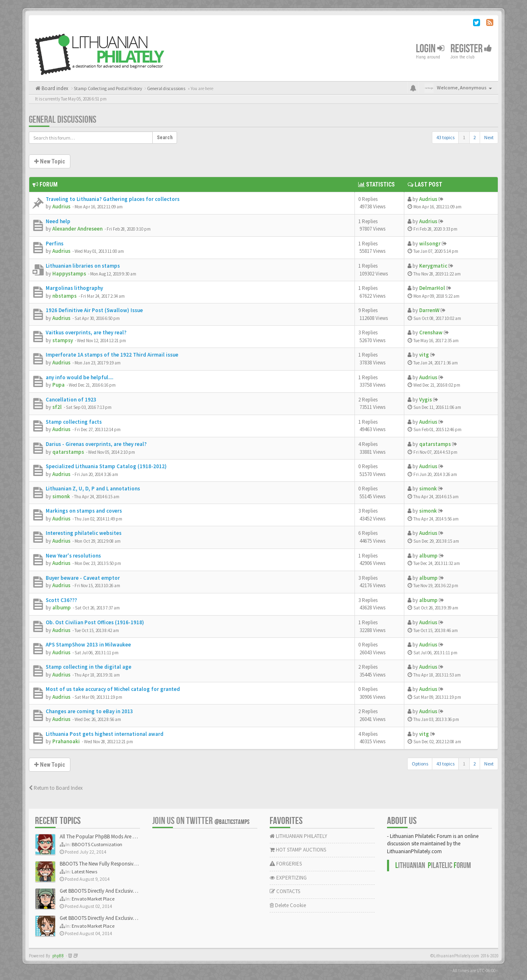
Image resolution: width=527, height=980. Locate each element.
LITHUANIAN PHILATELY (298, 836)
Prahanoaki (66, 741)
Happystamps (69, 274)
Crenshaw (431, 332)
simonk (61, 496)
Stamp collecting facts (74, 422)
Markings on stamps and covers (84, 511)
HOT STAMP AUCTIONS (298, 850)
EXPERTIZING (288, 878)
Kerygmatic (433, 266)
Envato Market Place (93, 899)
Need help (58, 221)
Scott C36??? (61, 600)
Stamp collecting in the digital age (89, 667)
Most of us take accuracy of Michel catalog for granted (113, 689)
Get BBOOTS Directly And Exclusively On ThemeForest (118, 891)
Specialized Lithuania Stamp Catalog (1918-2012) (106, 466)
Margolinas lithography (74, 288)
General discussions (63, 120)
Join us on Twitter (201, 821)
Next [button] (489, 137)
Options (420, 764)
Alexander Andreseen (77, 229)
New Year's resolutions (73, 556)
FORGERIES (286, 864)
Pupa (58, 385)
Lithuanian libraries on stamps (83, 266)
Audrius (61, 206)
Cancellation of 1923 (71, 400)
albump (428, 556)
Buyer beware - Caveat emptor (83, 578)
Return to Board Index (56, 788)
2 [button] (475, 137)
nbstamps (64, 296)
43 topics (445, 137)
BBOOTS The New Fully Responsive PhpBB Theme (114, 864)
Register (471, 49)
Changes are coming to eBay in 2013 (89, 711)
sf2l (57, 407)
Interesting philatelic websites (84, 533)
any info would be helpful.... (79, 377)
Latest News (84, 871)
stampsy (63, 340)
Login (430, 49)
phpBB (58, 956)
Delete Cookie (288, 905)
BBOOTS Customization (97, 844)
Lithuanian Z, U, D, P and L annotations (93, 489)
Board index (54, 88)
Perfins (55, 244)
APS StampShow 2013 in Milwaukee (88, 645)
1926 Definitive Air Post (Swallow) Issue (94, 310)
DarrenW (429, 310)
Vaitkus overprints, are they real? (86, 332)
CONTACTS (285, 891)
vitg (424, 355)
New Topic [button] (50, 161)
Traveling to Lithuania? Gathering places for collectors (113, 199)
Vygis (426, 400)
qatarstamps (68, 452)
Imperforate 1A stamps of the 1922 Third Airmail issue (112, 355)
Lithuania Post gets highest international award (105, 734)
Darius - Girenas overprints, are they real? (96, 444)
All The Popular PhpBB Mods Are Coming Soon (112, 836)
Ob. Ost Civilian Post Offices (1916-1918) (95, 622)
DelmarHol (432, 288)
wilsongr (430, 244)
